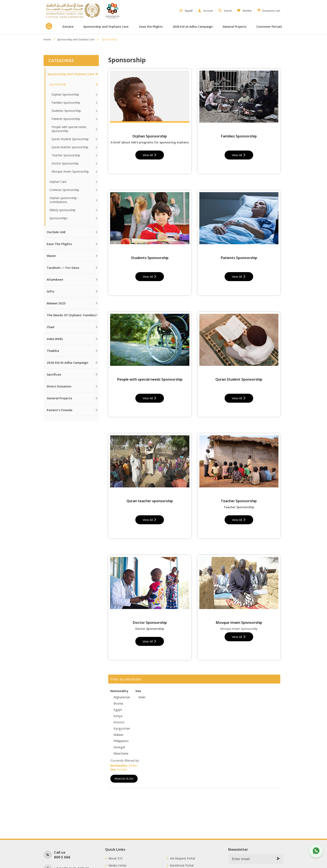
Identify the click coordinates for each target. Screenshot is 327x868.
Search (225, 11)
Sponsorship (58, 84)
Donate (68, 27)
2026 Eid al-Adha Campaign (193, 27)
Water (51, 256)
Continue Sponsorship (64, 190)
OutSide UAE (56, 232)
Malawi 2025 (56, 303)
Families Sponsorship (66, 103)
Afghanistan (122, 697)
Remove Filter (124, 779)
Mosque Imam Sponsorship (70, 171)
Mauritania (121, 753)
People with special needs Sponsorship (69, 129)
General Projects (234, 27)
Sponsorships (58, 218)
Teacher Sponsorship (66, 155)
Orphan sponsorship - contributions (64, 200)
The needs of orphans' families (71, 315)
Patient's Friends (60, 410)
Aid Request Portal (182, 858)
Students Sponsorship (66, 111)
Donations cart (269, 10)
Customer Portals (270, 27)
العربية (186, 11)
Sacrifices (54, 374)
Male (142, 697)
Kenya (118, 716)
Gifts (51, 291)
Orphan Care (58, 182)
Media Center (118, 866)
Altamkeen (55, 279)
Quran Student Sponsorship (70, 139)
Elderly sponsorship (62, 210)
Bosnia (118, 703)
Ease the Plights (151, 27)
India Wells (55, 339)
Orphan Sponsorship (65, 94)
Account (206, 11)
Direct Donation (59, 386)
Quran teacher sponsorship (70, 147)
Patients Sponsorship (66, 119)
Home (47, 39)
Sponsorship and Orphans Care (106, 27)
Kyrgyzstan (122, 728)
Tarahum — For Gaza (63, 268)
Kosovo (119, 722)
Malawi (118, 735)
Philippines (121, 741)
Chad (50, 327)
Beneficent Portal (182, 866)
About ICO (115, 858)
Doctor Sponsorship (65, 163)
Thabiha (53, 351)
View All (150, 155)
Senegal (119, 747)
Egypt (118, 710)
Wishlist (244, 10)
